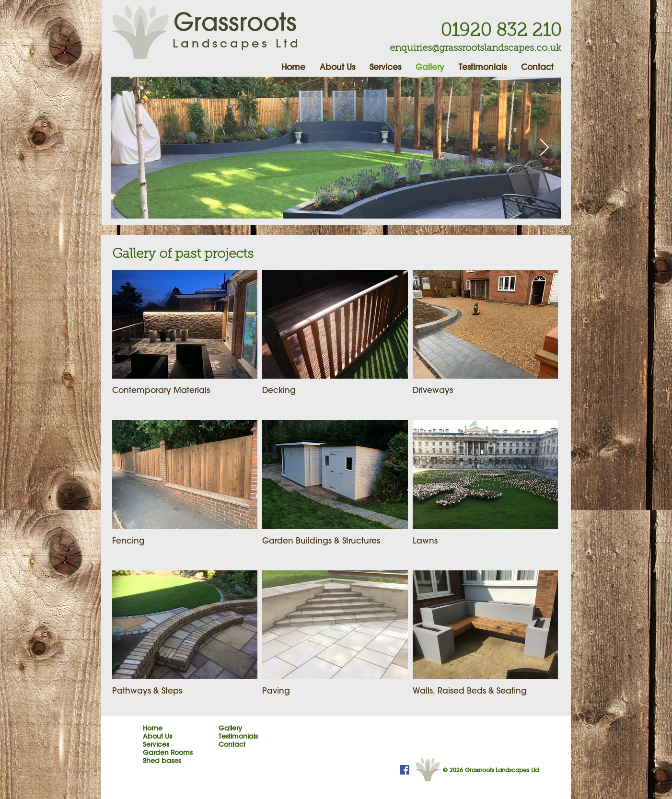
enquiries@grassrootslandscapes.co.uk (475, 48)
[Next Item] (544, 148)
